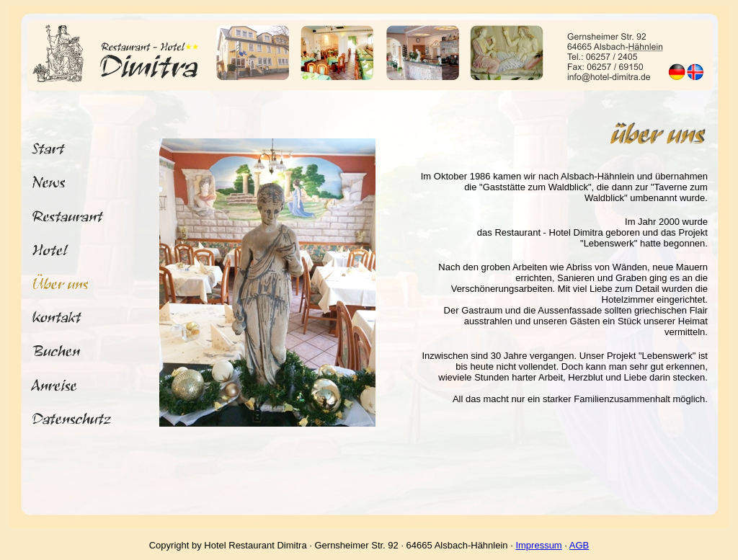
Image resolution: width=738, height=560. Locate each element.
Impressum (538, 545)
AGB (579, 545)
